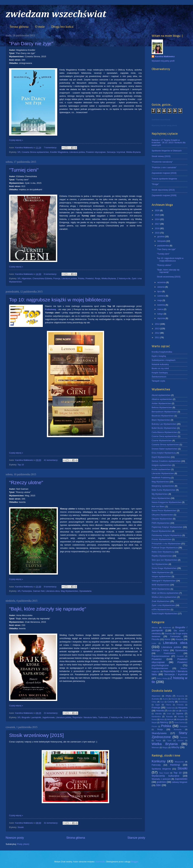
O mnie (40, 27)
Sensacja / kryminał (116, 152)
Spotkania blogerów (161, 769)
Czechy (171, 702)
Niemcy (164, 722)
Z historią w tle (124, 278)
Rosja (98, 278)
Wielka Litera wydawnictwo (164, 597)
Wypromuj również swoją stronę (164, 125)
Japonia (180, 714)
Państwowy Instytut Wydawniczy (167, 535)
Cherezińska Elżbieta (42, 278)
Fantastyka (27, 591)
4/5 (19, 591)
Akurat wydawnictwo (161, 395)
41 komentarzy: (51, 460)
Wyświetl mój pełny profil (163, 61)
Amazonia (180, 696)
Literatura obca (53, 591)
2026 (157, 210)
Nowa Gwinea (180, 723)
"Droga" (155, 184)
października (163, 246)
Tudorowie (103, 717)
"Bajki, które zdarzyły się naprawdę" (48, 609)
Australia (155, 699)
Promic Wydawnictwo (162, 539)
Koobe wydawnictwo (161, 469)
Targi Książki (164, 773)
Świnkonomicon (159, 377)
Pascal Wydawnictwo (161, 531)
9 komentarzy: (51, 587)
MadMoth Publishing (161, 478)
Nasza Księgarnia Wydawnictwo (166, 502)
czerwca (161, 296)
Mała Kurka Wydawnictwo (164, 490)
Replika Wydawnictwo (162, 556)
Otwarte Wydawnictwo (162, 519)
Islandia (158, 714)
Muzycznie (179, 762)
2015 (157, 233)
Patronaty (156, 765)
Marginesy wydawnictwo (163, 486)
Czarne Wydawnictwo (162, 440)
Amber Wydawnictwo (161, 403)
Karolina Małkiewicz (165, 56)
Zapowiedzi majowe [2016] (164, 173)
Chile (183, 699)
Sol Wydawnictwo (160, 564)
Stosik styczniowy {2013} (163, 190)
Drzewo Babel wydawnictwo (165, 449)
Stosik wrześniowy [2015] (36, 735)
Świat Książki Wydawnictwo (164, 614)
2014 (157, 324)
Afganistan (27, 278)
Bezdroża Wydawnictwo (163, 416)
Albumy (155, 628)
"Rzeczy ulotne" (26, 482)
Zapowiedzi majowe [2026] (164, 195)
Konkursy (159, 761)
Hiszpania (183, 708)
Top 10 (21, 465)
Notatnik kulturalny (160, 364)
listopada (162, 241)
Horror (168, 639)
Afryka (168, 696)
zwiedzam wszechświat (56, 14)
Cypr (162, 702)
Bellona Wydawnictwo (162, 407)
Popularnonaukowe (161, 656)
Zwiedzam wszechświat (161, 120)
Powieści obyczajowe (96, 152)
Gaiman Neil (39, 591)
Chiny (154, 702)
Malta (162, 719)
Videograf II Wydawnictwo (164, 581)
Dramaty (168, 634)
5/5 (19, 152)
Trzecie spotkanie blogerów (164, 179)
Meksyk (170, 719)
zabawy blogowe (180, 782)
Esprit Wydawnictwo (161, 457)
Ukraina (180, 741)
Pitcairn (154, 726)
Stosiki (21, 827)
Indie (170, 711)
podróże (161, 782)
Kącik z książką (159, 356)
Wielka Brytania (133, 152)
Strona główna (19, 27)
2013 (157, 329)
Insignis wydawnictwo (162, 465)
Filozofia (156, 639)
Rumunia (178, 729)
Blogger (135, 862)
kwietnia (161, 305)
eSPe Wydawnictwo (161, 609)
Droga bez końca (62, 27)
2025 (157, 215)
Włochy (175, 747)
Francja (57, 278)
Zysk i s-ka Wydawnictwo (163, 605)
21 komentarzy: (51, 713)
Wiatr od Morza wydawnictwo (165, 593)
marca (160, 309)
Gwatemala (170, 708)
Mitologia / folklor (160, 650)
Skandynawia (159, 733)
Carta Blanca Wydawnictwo (164, 432)
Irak (177, 711)
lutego (160, 314)
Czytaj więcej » (16, 140)
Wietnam (155, 747)
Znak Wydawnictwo (133, 717)
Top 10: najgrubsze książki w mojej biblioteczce (60, 300)
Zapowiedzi (181, 779)
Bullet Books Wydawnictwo (164, 428)
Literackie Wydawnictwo (163, 473)
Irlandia (185, 711)
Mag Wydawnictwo (69, 591)
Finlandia (180, 705)
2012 (157, 333)
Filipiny (168, 705)
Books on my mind (160, 368)
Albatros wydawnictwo (162, 399)
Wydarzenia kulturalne (165, 776)
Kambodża (156, 717)
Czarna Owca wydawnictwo (164, 436)
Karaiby (181, 717)
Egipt (158, 705)
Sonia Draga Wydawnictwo (164, 568)
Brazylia (174, 699)
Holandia (160, 711)
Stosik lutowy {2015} (161, 156)
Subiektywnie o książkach (164, 360)
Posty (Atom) (23, 844)
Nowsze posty (15, 838)
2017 (157, 224)
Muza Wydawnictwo (161, 498)
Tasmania (184, 737)
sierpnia (161, 287)
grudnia (161, 236)
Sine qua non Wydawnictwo (164, 560)
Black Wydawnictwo (161, 420)
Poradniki (180, 656)
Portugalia (184, 726)
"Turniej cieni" (24, 170)
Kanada (169, 717)
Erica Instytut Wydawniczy (164, 453)
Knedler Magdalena (59, 152)
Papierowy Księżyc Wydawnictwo (167, 527)
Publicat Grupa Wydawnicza (165, 548)
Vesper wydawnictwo (161, 576)
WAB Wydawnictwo (161, 585)
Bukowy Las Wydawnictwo (164, 424)
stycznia (161, 318)
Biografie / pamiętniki (31, 717)
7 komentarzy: (51, 148)
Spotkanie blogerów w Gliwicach (167, 151)
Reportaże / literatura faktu (85, 717)
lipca (160, 291)
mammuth (100, 862)
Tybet (169, 741)
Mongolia (181, 719)
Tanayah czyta (158, 381)
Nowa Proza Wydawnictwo (164, 510)
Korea (154, 719)
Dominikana (183, 702)
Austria (165, 699)
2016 (157, 228)
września (162, 282)
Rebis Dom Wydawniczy (163, 552)
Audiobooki (167, 628)
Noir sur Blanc (158, 506)
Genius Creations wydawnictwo (166, 461)
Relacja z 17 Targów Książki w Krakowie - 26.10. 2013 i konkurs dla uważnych (169, 143)
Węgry (165, 747)
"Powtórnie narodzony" (162, 162)
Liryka (154, 643)
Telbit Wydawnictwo (161, 572)
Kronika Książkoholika (162, 352)
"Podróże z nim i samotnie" (164, 167)
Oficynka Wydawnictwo (162, 515)
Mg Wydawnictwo (160, 494)
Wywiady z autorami (161, 779)
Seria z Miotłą (162, 679)
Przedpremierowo (160, 668)
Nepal (154, 722)
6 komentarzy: (51, 274)
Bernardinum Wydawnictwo (164, 412)
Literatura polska (77, 152)
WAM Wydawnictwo (161, 589)
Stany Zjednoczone (169, 735)
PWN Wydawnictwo (161, 523)
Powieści (90, 278)
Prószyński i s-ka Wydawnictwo (166, 544)
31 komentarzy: (51, 823)
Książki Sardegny (160, 373)
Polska (81, 278)
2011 (157, 337)
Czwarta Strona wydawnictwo (35, 152)
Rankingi (175, 765)
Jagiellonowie (48, 717)
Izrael (169, 714)
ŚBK (158, 785)
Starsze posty (136, 838)
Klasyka (179, 639)
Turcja (158, 740)
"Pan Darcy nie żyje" (31, 44)
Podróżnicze (170, 653)
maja (160, 300)
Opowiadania (85, 591)
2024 (157, 219)
